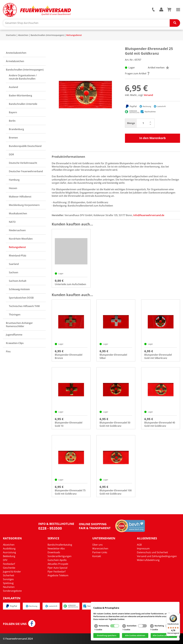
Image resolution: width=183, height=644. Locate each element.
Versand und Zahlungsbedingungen (157, 556)
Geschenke (9, 568)
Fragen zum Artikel (137, 73)
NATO (12, 222)
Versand (148, 95)
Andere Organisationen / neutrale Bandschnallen (23, 77)
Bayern (13, 112)
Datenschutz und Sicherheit (152, 552)
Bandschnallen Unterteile (23, 104)
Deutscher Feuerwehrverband (26, 171)
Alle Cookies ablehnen (135, 636)
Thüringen (15, 315)
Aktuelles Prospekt (58, 564)
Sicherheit (9, 575)
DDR (11, 154)
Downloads (54, 552)
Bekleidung (9, 556)
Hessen (13, 188)
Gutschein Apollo (57, 560)
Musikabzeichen (18, 213)
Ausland (13, 87)
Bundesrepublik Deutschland (25, 146)
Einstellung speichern (107, 636)
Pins (8, 351)
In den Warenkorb (152, 138)
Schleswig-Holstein (19, 289)
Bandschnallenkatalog (60, 545)
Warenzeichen (100, 549)
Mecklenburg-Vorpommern (24, 205)
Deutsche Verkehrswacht (23, 163)
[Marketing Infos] (152, 626)
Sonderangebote (12, 591)
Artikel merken (159, 68)
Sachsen (14, 272)
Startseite (11, 35)
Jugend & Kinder (12, 572)
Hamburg (14, 180)
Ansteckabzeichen (16, 53)
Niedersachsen (17, 230)
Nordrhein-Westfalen (21, 239)
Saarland (14, 264)
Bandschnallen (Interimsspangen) (47, 35)
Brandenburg (16, 129)
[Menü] (178, 615)
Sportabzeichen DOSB (21, 298)
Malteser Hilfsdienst (20, 197)
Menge (131, 123)
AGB (139, 545)
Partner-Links (100, 552)
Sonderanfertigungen (60, 556)
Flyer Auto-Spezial (57, 568)
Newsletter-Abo (56, 549)
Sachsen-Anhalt (18, 281)
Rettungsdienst (74, 35)
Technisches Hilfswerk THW (24, 306)
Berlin (12, 121)
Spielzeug (8, 583)
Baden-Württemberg (20, 95)
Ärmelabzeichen (15, 61)
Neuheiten (9, 587)
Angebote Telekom (58, 575)
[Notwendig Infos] (96, 626)
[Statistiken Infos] (124, 626)
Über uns (97, 545)
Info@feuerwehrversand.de (149, 215)
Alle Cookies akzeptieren (164, 636)
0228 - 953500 (50, 528)
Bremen (13, 138)
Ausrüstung (9, 552)
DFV (5, 560)
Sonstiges (8, 579)
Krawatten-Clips (15, 343)
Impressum (143, 549)
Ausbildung (9, 549)
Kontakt (97, 556)
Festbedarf (9, 564)
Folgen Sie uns (15, 624)
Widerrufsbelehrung (148, 560)
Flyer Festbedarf (56, 572)
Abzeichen (23, 35)
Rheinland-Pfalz (18, 256)
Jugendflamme (14, 335)
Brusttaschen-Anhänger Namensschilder (19, 325)
